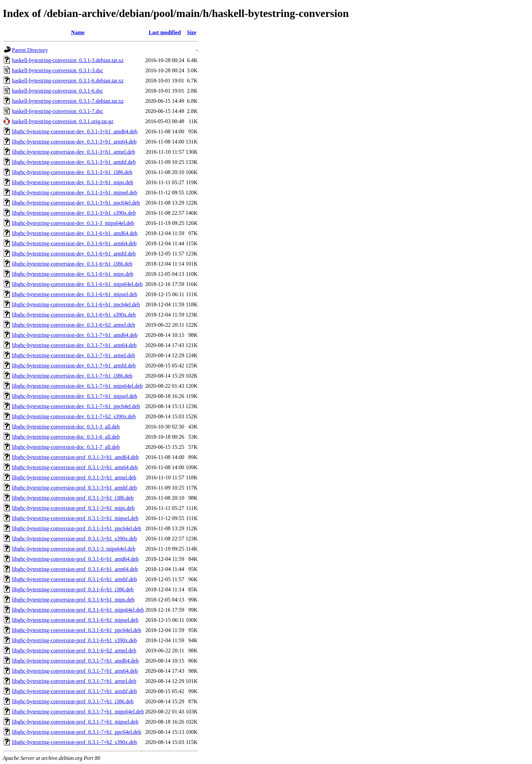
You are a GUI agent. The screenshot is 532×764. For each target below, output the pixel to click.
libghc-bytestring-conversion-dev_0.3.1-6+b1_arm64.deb (74, 243)
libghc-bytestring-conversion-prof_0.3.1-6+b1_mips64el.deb (78, 610)
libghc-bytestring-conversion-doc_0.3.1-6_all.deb (66, 437)
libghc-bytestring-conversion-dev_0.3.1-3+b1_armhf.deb (74, 162)
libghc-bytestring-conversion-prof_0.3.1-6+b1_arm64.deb (75, 569)
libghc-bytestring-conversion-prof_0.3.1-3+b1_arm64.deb (75, 467)
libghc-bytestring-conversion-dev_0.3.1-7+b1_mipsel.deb (74, 396)
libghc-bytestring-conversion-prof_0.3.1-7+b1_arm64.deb (75, 671)
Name (78, 32)
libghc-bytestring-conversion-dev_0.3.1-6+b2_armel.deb (73, 325)
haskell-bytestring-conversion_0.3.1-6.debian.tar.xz (68, 81)
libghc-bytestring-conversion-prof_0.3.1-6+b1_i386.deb (73, 589)
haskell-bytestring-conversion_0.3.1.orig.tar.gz (63, 121)
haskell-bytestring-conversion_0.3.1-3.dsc (58, 70)
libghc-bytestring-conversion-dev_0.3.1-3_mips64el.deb (73, 223)
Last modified (165, 32)
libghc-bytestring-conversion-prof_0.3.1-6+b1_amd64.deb (75, 559)
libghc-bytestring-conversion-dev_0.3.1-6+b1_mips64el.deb (77, 284)
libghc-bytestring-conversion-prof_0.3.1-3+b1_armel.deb (74, 477)
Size (192, 32)
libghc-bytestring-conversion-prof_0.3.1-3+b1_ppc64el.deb (77, 528)
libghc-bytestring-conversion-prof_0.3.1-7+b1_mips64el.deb (78, 712)
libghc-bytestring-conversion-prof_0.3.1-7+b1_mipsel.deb (75, 722)
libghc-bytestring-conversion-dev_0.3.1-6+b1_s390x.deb (74, 315)
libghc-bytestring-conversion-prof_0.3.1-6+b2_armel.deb (74, 651)
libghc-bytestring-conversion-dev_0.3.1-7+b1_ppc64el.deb (76, 406)
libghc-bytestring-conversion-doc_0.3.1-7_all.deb (66, 447)
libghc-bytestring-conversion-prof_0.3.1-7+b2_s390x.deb (74, 742)
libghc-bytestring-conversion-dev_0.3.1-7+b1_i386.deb (72, 376)
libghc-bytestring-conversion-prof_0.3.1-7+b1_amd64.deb (75, 661)
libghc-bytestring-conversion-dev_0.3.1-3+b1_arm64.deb (74, 142)
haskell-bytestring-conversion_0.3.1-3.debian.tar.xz (68, 60)
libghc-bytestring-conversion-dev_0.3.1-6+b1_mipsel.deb (74, 294)
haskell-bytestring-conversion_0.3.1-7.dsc (58, 111)
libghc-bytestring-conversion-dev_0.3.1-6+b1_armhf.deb (74, 254)
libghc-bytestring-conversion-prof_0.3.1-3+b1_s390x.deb (74, 539)
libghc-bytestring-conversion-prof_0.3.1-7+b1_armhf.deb (74, 691)
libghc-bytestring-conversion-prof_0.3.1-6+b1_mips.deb (73, 600)
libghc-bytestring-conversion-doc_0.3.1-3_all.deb (66, 427)
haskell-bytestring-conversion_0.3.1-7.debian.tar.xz (68, 101)
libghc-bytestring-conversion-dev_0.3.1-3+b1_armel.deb (73, 152)
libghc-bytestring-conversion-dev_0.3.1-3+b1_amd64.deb (75, 131)
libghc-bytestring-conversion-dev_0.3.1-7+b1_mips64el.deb (77, 386)
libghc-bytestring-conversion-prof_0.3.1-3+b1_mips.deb (73, 508)
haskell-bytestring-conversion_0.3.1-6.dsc (58, 91)
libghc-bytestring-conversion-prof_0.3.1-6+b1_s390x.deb (74, 640)
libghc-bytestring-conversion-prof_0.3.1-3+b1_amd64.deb (75, 457)
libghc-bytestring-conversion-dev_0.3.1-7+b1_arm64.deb (74, 345)
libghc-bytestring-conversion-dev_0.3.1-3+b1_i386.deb (72, 172)
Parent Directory (30, 50)
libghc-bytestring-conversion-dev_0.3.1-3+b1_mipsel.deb (74, 193)
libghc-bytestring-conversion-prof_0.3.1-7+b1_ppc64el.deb (77, 732)
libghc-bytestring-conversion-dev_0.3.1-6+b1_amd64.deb (75, 233)
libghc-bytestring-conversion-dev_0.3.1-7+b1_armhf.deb (74, 366)
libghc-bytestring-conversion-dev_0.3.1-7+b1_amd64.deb (75, 335)
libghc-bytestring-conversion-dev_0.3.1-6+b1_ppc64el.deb (76, 304)
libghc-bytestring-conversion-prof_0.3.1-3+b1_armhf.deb (74, 488)
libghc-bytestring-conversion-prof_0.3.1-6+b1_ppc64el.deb (77, 630)
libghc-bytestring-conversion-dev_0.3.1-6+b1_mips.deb (73, 274)
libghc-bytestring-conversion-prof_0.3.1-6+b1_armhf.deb (74, 579)
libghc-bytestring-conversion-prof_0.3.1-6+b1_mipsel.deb (75, 620)
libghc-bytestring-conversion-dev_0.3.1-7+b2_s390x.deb (74, 416)
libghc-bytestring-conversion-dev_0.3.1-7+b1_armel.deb (73, 355)
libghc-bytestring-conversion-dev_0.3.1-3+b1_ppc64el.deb (76, 203)
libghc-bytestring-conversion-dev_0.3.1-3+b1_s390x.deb (74, 213)
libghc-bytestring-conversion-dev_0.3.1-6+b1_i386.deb (72, 264)
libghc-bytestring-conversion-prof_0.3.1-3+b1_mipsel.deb (75, 518)
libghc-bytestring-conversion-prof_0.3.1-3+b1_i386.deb (73, 498)
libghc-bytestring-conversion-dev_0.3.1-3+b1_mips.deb (73, 182)
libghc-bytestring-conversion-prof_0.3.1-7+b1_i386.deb (73, 701)
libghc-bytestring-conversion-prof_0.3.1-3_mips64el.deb (74, 549)
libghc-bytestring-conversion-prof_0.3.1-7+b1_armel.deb (74, 681)
